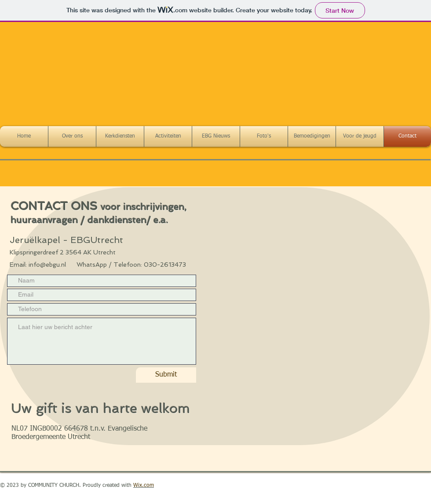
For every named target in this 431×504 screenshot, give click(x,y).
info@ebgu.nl (47, 265)
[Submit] (166, 375)
